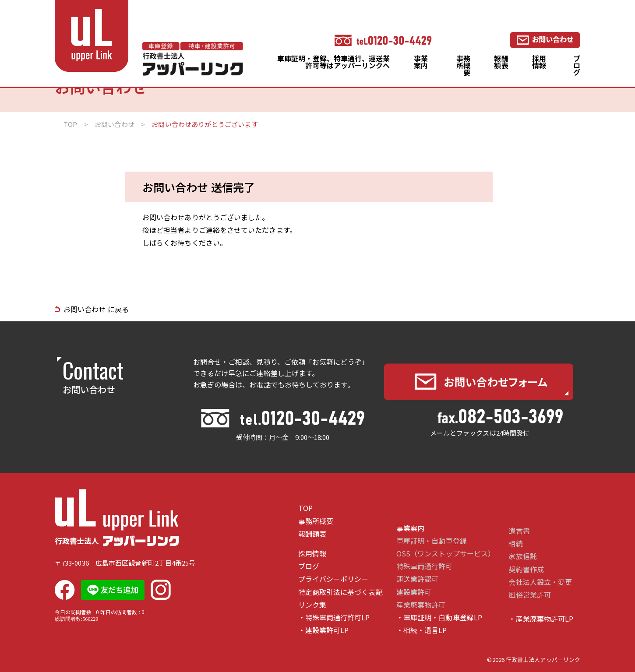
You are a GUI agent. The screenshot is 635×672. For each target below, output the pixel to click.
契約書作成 (526, 569)
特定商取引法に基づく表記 (340, 592)
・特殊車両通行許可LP (334, 617)
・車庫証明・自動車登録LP (439, 617)
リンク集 (312, 605)
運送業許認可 (417, 579)
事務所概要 (463, 65)
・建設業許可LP (324, 630)
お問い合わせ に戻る (96, 309)
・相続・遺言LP (422, 630)
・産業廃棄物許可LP (541, 619)
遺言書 (519, 531)
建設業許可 (414, 592)
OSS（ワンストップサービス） (446, 554)
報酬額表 (501, 62)
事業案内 (421, 62)
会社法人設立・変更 (540, 582)
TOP (305, 508)
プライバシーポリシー (333, 579)
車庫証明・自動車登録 (432, 541)
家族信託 (522, 556)
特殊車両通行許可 (425, 566)
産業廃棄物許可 (421, 605)
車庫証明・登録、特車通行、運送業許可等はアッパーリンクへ (333, 62)
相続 (515, 544)
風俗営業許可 (529, 595)
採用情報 (539, 62)
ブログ (577, 65)
